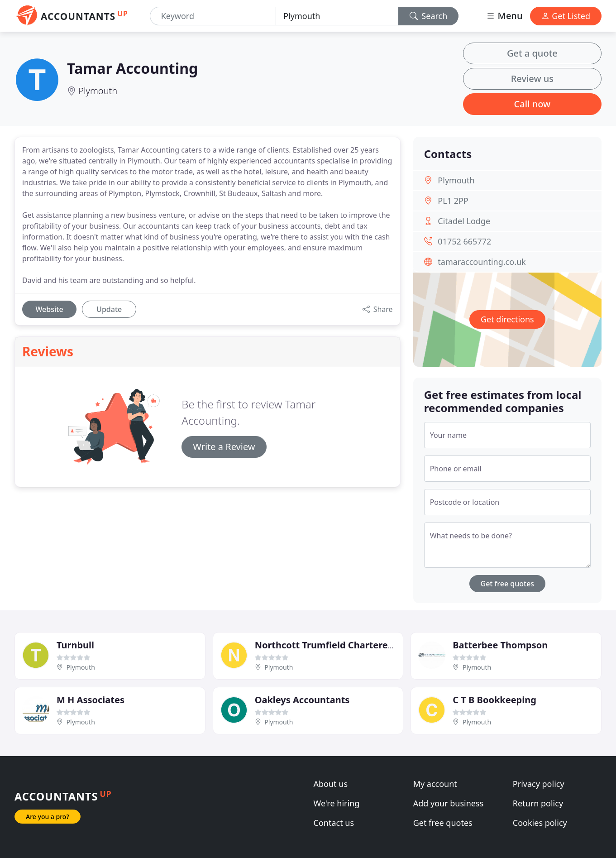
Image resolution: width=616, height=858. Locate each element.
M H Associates (91, 700)
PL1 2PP (453, 201)
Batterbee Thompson (500, 645)
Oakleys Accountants (302, 700)
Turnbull (75, 645)
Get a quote (532, 53)
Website (49, 309)
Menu (504, 16)
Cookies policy (540, 823)
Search (429, 16)
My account (435, 784)
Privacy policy (539, 784)
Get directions (507, 319)
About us (331, 784)
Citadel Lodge (464, 221)
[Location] (337, 16)
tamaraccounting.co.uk (482, 262)
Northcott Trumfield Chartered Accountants (354, 645)
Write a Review (224, 447)
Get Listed (566, 16)
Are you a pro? (48, 817)
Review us (532, 79)
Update (109, 309)
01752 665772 (464, 241)
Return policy (538, 803)
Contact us (334, 823)
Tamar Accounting (132, 68)
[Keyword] (213, 16)
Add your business (449, 803)
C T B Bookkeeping (494, 700)
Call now (532, 104)
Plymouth (98, 91)
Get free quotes (508, 584)
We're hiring (337, 803)
